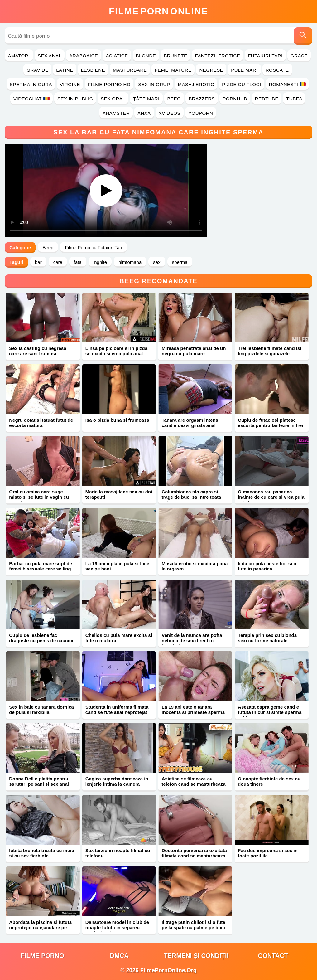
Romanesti (288, 84)
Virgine (70, 84)
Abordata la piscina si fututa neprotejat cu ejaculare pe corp (40, 927)
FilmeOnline (158, 11)
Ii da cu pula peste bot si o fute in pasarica (267, 566)
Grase (299, 56)
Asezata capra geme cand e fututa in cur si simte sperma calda (270, 712)
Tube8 (294, 99)
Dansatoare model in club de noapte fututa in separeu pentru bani (117, 927)
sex (157, 262)
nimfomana (130, 262)
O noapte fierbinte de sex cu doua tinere (269, 781)
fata (78, 262)
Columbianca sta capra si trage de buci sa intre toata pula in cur (191, 497)
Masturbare (130, 70)
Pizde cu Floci (241, 84)
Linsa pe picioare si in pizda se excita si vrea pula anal (116, 351)
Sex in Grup (154, 84)
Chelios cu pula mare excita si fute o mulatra (119, 638)
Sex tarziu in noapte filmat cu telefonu (118, 853)
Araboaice (84, 56)
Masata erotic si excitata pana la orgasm (195, 566)
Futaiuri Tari (265, 56)
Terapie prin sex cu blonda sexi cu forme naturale (267, 638)
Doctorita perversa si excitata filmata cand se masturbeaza (194, 853)
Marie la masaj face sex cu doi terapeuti (119, 494)
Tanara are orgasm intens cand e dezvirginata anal (190, 423)
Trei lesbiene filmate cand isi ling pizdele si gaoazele (269, 351)
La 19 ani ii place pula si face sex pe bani (117, 566)
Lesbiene (93, 70)
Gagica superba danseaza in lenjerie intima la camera (117, 781)
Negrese (211, 70)
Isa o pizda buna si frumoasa (117, 420)
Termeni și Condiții (196, 956)
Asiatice (117, 56)
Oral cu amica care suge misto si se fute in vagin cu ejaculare (39, 497)
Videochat (31, 99)
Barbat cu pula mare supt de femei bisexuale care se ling (41, 566)
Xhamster (116, 113)
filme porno (43, 956)
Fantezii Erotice (217, 56)
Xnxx (144, 113)
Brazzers (202, 99)
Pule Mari (244, 70)
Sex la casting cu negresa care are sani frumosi (38, 351)
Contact (273, 956)
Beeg (174, 99)
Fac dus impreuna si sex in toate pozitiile (268, 853)
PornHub (235, 99)
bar (38, 262)
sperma (180, 262)
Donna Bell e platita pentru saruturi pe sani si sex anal (39, 781)
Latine (65, 70)
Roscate (277, 70)
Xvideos (170, 113)
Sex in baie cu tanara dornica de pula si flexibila (41, 710)
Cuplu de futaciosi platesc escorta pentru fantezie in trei (270, 423)
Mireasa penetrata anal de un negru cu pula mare (194, 351)
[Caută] (303, 36)
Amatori (19, 56)
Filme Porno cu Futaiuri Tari (93, 247)
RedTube (267, 99)
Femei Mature (173, 70)
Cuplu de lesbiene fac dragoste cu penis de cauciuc (42, 638)
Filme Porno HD (109, 84)
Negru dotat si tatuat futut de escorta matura (41, 423)
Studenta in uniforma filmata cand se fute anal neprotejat (117, 710)
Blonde (146, 56)
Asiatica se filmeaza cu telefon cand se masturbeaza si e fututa (193, 784)
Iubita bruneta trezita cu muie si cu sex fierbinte (41, 853)
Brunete (175, 56)
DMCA (119, 956)
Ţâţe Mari (146, 99)
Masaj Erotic (196, 84)
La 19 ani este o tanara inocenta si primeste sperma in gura (193, 712)
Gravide (37, 70)
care (58, 262)
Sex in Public (75, 99)
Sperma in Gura (31, 84)
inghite (100, 262)
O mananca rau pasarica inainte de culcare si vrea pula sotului (271, 497)
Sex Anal (50, 56)
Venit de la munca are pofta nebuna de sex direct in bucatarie (192, 640)
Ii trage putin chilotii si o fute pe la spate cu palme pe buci (193, 925)
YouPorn (201, 113)
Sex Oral (113, 99)
